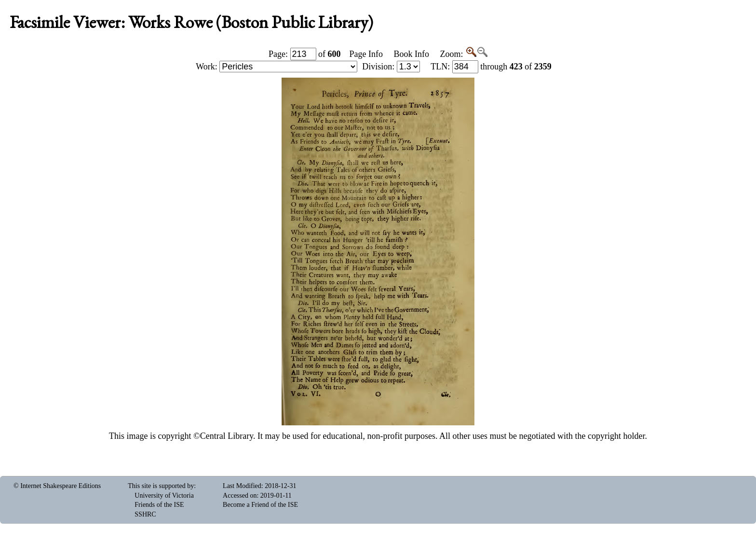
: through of (491, 67)
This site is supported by (161, 486)
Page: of (305, 54)
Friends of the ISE (159, 505)
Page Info (366, 54)
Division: (391, 67)
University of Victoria (164, 495)
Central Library (227, 436)
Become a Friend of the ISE (260, 505)
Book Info (411, 54)
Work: (277, 67)
